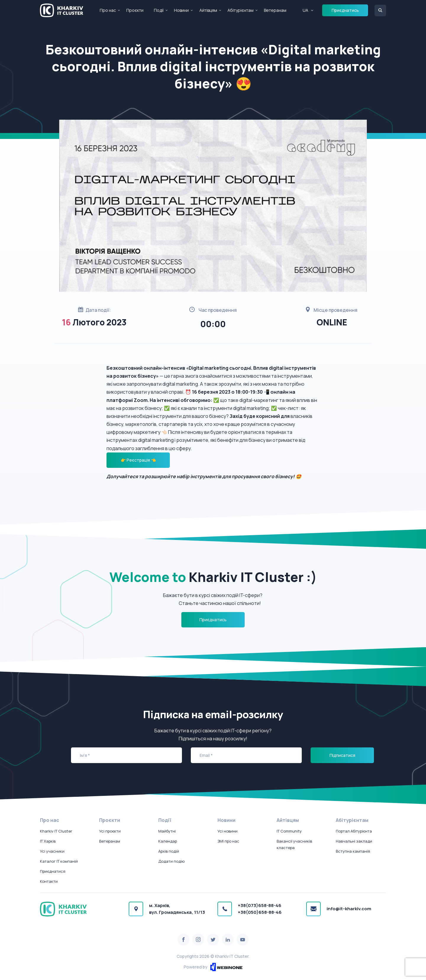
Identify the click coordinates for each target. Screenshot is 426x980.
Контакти (49, 881)
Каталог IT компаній (59, 861)
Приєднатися (53, 871)
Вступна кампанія (353, 851)
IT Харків (48, 841)
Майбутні (167, 831)
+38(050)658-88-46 (260, 912)
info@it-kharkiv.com (349, 909)
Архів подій (169, 851)
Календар (168, 841)
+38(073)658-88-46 (260, 905)
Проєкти (135, 10)
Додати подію (171, 861)
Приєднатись (345, 10)
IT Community (289, 831)
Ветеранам (275, 10)
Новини (181, 10)
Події (159, 10)
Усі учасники (52, 851)
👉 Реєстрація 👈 (138, 460)
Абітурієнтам (241, 10)
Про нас (108, 10)
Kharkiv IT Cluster (56, 831)
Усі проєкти (110, 831)
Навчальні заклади (354, 841)
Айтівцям (208, 10)
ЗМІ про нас (228, 841)
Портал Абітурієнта (354, 831)
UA (305, 10)
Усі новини (227, 831)
